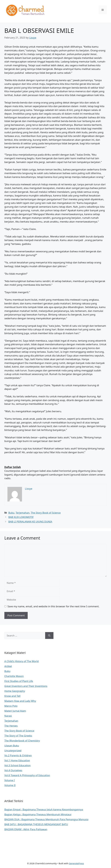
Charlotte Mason (14, 676)
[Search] (49, 636)
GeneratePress (76, 863)
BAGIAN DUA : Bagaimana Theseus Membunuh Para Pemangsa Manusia (46, 819)
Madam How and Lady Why (20, 701)
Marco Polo (11, 706)
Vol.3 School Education (17, 765)
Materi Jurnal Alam (15, 711)
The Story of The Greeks (18, 736)
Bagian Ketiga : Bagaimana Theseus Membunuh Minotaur (38, 814)
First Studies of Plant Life (19, 681)
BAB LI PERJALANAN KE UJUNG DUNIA (30, 522)
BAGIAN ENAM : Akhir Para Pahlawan (26, 829)
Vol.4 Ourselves (13, 770)
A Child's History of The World (21, 661)
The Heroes (11, 726)
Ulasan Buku (12, 746)
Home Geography (15, 691)
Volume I (10, 780)
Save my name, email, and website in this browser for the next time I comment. (53, 606)
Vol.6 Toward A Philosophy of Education (27, 775)
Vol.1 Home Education (17, 760)
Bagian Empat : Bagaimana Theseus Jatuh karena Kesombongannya (44, 809)
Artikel (8, 666)
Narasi (8, 716)
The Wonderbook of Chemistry (22, 741)
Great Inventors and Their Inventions (26, 686)
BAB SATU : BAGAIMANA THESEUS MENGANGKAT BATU (36, 824)
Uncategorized (13, 750)
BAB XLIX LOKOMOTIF (21, 517)
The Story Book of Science (46, 513)
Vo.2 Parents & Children (18, 755)
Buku (11, 513)
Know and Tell (12, 696)
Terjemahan (23, 513)
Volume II (10, 785)
